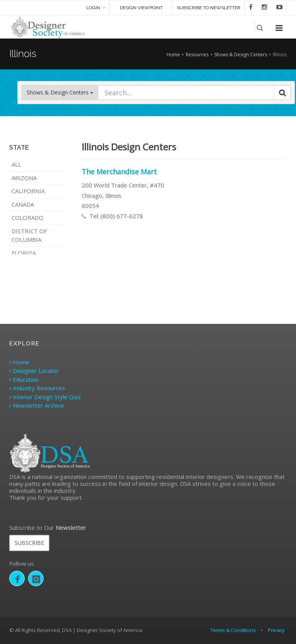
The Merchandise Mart (119, 172)
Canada (23, 204)
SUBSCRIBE (29, 543)
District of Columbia (29, 235)
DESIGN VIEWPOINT (141, 8)
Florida (24, 253)
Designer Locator (34, 371)
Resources (197, 55)
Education (24, 379)
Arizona (24, 178)
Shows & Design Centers (241, 55)
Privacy (276, 630)
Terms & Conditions (233, 630)
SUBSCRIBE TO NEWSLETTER (209, 8)
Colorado (28, 217)
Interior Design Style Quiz (45, 397)
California (28, 191)
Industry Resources (37, 388)
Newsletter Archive (37, 405)
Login (93, 8)
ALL (16, 164)
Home (173, 55)
